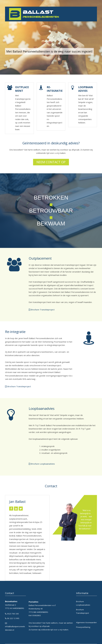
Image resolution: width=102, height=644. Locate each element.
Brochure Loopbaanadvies (43, 464)
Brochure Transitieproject (43, 310)
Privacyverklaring (83, 627)
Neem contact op (51, 162)
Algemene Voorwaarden (86, 622)
